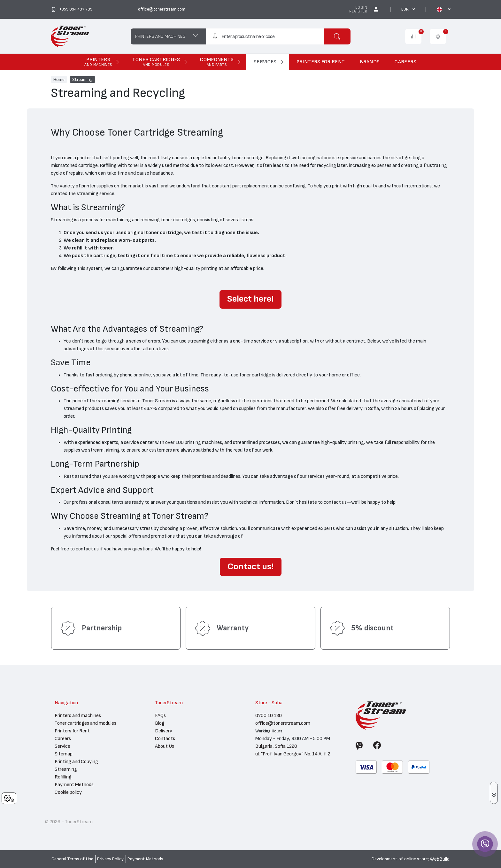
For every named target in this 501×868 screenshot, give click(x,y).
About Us (165, 746)
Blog (160, 723)
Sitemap (64, 754)
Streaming (82, 79)
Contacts (165, 738)
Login (361, 8)
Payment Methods (74, 785)
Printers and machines (78, 715)
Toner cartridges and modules (85, 723)
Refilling (63, 777)
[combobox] (265, 36)
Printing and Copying (76, 761)
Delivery (164, 731)
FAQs (160, 715)
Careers (63, 738)
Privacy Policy (110, 859)
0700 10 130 (269, 715)
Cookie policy (68, 792)
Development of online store (400, 859)
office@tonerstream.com (283, 723)
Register (358, 11)
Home (59, 79)
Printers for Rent (72, 731)
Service (62, 746)
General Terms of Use (72, 859)
